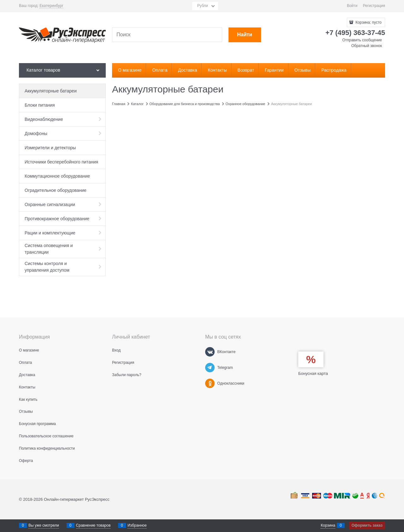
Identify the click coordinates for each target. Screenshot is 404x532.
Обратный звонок (367, 46)
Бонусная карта (313, 373)
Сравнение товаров (93, 525)
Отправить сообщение (362, 40)
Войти (352, 6)
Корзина (328, 525)
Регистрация (374, 6)
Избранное (137, 525)
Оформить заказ (367, 525)
